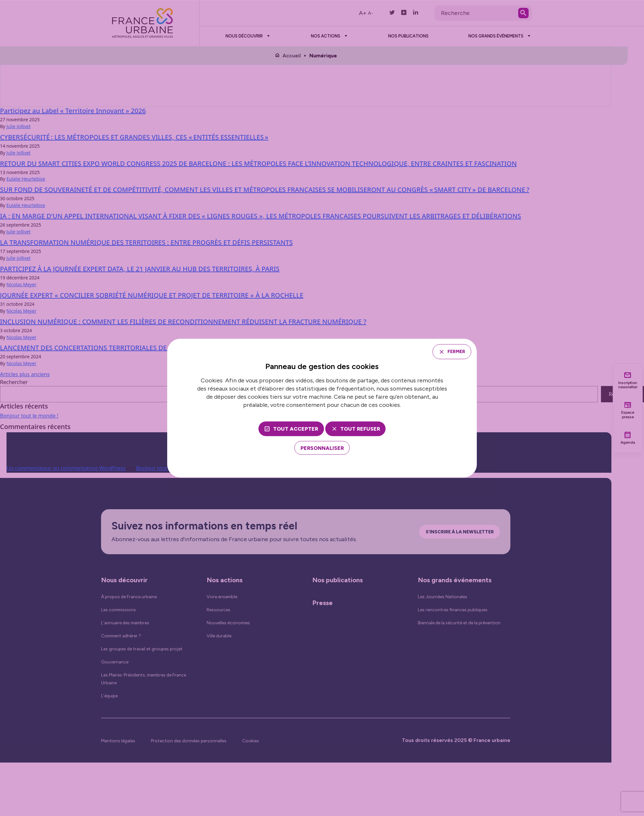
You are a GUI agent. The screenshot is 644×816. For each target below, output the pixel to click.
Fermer (453, 351)
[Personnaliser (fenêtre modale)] (322, 449)
